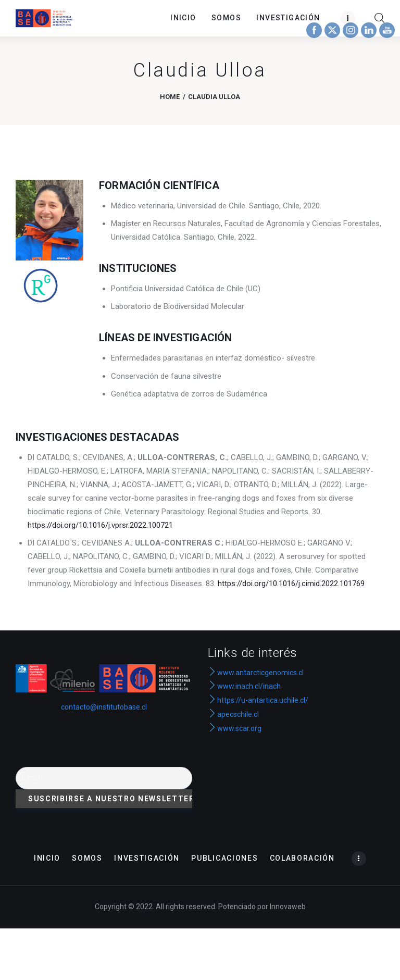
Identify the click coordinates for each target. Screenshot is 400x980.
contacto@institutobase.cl (104, 707)
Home (170, 97)
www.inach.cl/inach (249, 686)
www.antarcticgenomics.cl (260, 673)
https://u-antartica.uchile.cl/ (258, 700)
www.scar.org (235, 728)
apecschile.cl (233, 714)
